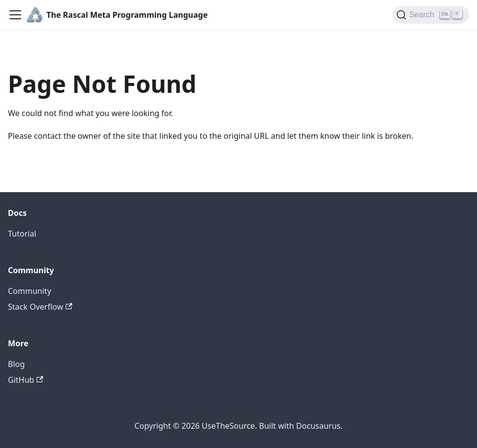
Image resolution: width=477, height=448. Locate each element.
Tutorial (22, 234)
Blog (16, 364)
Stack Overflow (40, 307)
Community (30, 291)
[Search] (431, 15)
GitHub (25, 380)
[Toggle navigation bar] (15, 15)
